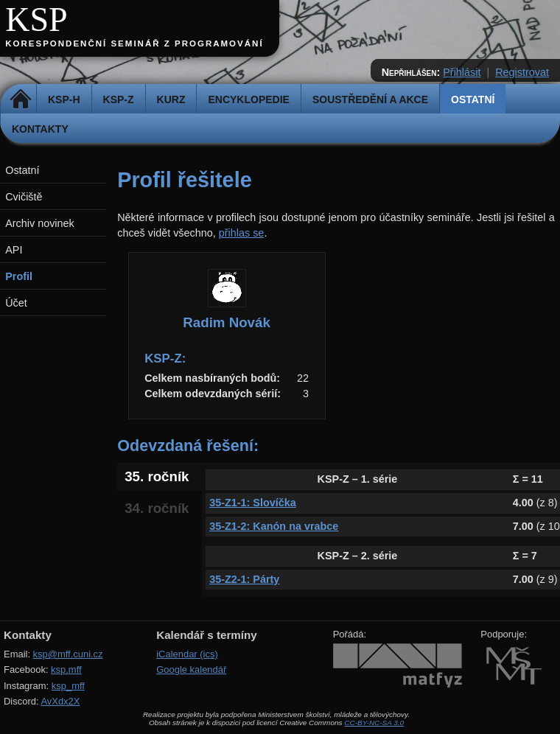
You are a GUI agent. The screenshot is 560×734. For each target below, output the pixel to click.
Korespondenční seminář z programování (134, 43)
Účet (16, 303)
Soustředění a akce (370, 99)
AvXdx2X (60, 701)
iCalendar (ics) (187, 654)
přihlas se (242, 233)
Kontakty (40, 129)
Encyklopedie (248, 99)
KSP (36, 20)
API (14, 250)
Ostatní (473, 99)
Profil (19, 276)
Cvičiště (24, 197)
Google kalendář (191, 670)
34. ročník (157, 508)
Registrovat (522, 72)
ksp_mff (68, 686)
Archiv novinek (40, 223)
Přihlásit (462, 72)
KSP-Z (119, 99)
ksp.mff (66, 670)
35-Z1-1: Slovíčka (253, 503)
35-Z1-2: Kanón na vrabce (274, 526)
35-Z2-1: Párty (244, 579)
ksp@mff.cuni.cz (68, 654)
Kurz (171, 99)
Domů (20, 99)
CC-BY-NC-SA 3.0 (374, 723)
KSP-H (64, 99)
